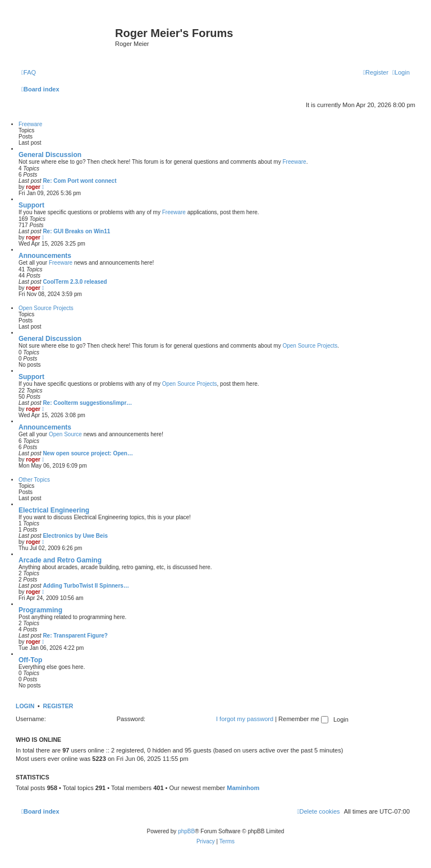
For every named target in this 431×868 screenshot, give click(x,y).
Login (25, 706)
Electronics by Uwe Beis (75, 536)
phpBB (186, 831)
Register (58, 706)
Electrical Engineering (54, 510)
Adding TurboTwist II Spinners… (86, 586)
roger (33, 187)
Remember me (303, 719)
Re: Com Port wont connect (79, 181)
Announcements (45, 256)
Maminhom (243, 788)
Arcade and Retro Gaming (60, 560)
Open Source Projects (46, 308)
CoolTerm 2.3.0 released (75, 282)
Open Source (65, 434)
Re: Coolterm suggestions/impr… (87, 403)
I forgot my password (245, 719)
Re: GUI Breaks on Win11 (76, 231)
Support (31, 205)
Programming (40, 610)
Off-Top (30, 660)
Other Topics (34, 480)
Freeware (30, 124)
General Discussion (50, 155)
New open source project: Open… (88, 453)
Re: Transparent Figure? (75, 636)
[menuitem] (29, 72)
